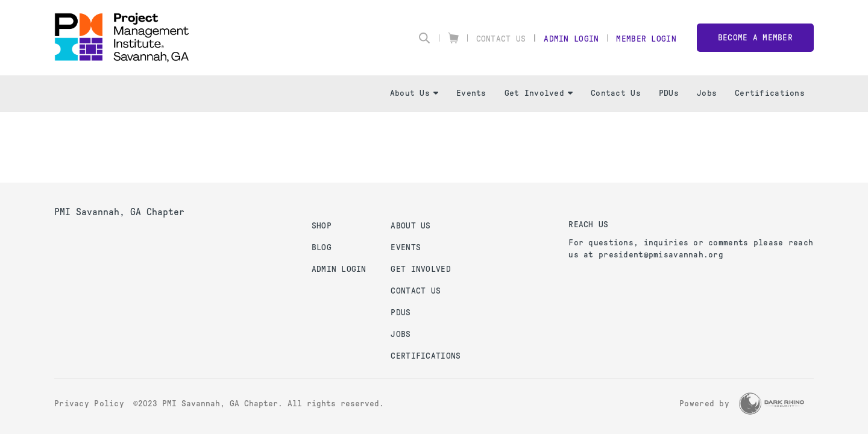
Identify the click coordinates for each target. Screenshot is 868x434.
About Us (414, 93)
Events (471, 93)
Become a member (755, 38)
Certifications (770, 93)
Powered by (704, 404)
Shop (322, 226)
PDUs (669, 93)
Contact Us (501, 39)
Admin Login (571, 39)
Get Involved (539, 93)
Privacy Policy (89, 404)
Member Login (646, 39)
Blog (322, 247)
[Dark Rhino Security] (772, 404)
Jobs (707, 93)
